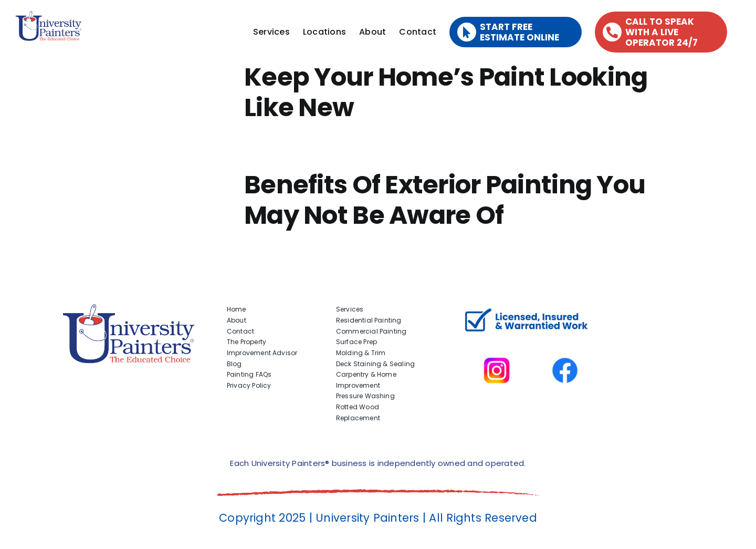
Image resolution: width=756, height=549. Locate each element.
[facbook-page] (565, 343)
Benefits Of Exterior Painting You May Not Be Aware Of (445, 200)
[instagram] (497, 343)
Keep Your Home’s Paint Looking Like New (446, 92)
